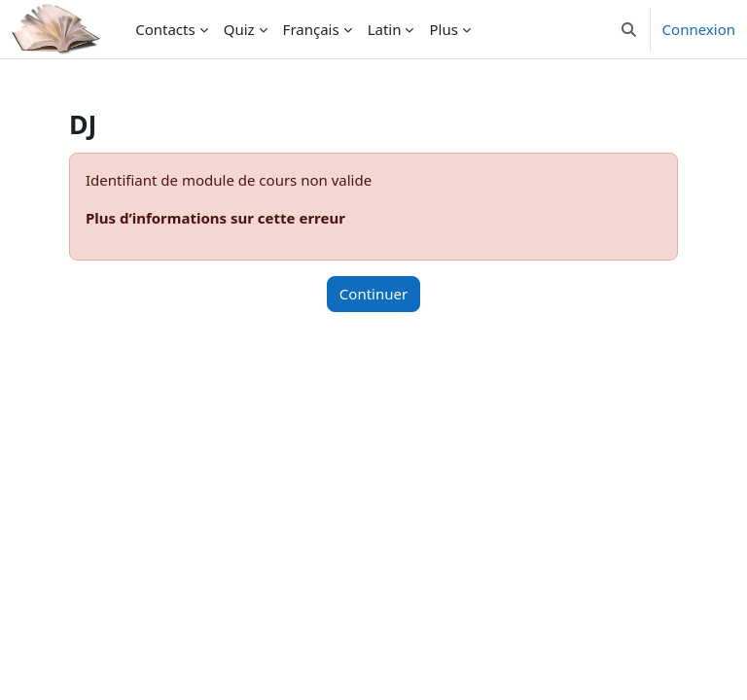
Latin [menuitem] (385, 29)
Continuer (373, 294)
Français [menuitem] (311, 29)
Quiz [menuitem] (239, 29)
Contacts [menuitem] (165, 29)
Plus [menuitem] (443, 29)
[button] (629, 29)
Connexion (699, 29)
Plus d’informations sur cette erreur (215, 218)
